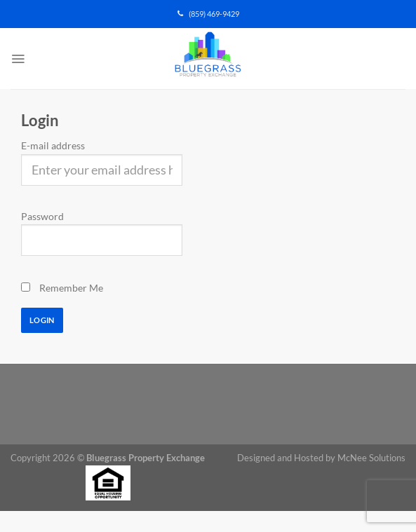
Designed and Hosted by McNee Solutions (321, 458)
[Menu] (18, 59)
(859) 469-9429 (208, 14)
